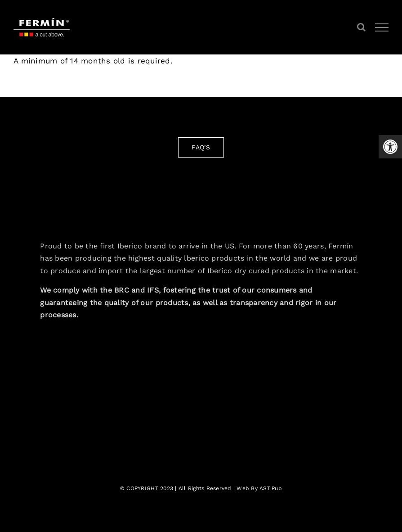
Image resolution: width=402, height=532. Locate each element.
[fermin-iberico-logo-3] (201, 193)
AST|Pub (271, 488)
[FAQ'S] (201, 147)
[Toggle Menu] (382, 27)
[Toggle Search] (361, 27)
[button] (390, 147)
